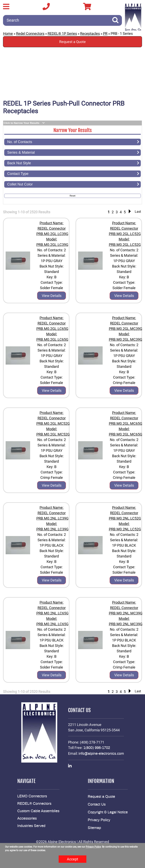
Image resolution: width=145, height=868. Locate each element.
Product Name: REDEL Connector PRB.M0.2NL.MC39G (126, 608)
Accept (72, 859)
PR (105, 34)
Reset (73, 196)
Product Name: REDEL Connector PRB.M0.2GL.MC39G (126, 323)
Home (8, 34)
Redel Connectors (30, 34)
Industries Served (31, 826)
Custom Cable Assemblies (38, 811)
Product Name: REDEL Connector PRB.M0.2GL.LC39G (52, 228)
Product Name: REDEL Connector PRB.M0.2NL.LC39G (52, 513)
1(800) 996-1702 (97, 748)
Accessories (27, 819)
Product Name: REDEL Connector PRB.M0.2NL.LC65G (52, 608)
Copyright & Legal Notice (108, 812)
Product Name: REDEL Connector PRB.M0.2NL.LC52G (125, 513)
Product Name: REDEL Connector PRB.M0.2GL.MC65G (126, 418)
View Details (52, 296)
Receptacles (90, 34)
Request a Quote (72, 42)
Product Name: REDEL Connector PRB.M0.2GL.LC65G (52, 323)
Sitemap (94, 828)
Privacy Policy (99, 820)
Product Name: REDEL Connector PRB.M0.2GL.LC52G (125, 228)
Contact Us (97, 805)
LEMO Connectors (32, 796)
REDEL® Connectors (34, 804)
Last (138, 212)
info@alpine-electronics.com (101, 754)
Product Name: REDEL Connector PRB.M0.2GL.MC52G (53, 418)
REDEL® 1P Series (62, 34)
